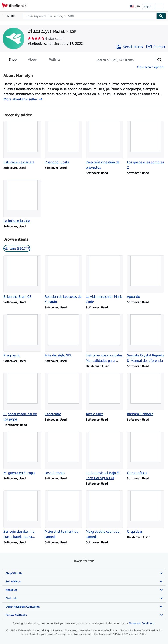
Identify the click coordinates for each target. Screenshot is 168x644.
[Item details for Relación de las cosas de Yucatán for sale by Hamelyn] (63, 280)
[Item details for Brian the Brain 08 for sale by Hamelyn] (22, 277)
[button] (160, 60)
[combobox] (90, 16)
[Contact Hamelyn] (156, 47)
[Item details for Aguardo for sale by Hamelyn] (146, 277)
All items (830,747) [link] (17, 248)
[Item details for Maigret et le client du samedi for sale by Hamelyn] (63, 515)
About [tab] (33, 60)
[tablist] (35, 59)
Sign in (148, 6)
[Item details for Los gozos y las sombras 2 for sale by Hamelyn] (146, 145)
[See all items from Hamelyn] (129, 47)
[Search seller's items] (120, 60)
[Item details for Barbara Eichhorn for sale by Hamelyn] (146, 395)
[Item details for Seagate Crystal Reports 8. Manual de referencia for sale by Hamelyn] (146, 339)
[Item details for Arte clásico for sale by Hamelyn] (105, 395)
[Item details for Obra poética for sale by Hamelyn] (146, 453)
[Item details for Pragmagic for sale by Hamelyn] (22, 336)
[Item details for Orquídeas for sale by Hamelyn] (146, 512)
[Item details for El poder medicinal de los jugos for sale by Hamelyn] (22, 397)
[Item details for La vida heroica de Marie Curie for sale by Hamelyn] (105, 280)
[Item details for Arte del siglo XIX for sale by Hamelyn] (63, 336)
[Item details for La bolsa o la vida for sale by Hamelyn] (22, 201)
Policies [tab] (55, 60)
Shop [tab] (13, 60)
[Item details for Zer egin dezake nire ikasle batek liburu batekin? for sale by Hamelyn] (22, 515)
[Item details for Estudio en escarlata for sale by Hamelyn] (22, 143)
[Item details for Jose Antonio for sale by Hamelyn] (63, 453)
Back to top (84, 561)
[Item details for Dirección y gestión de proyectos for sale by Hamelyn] (105, 145)
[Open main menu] (10, 16)
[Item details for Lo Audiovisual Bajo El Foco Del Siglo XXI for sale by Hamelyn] (105, 456)
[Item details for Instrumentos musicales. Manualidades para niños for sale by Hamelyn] (105, 339)
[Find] (161, 16)
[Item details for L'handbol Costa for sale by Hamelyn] (63, 143)
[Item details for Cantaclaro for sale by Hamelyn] (63, 395)
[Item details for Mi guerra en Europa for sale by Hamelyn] (22, 453)
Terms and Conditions (142, 623)
